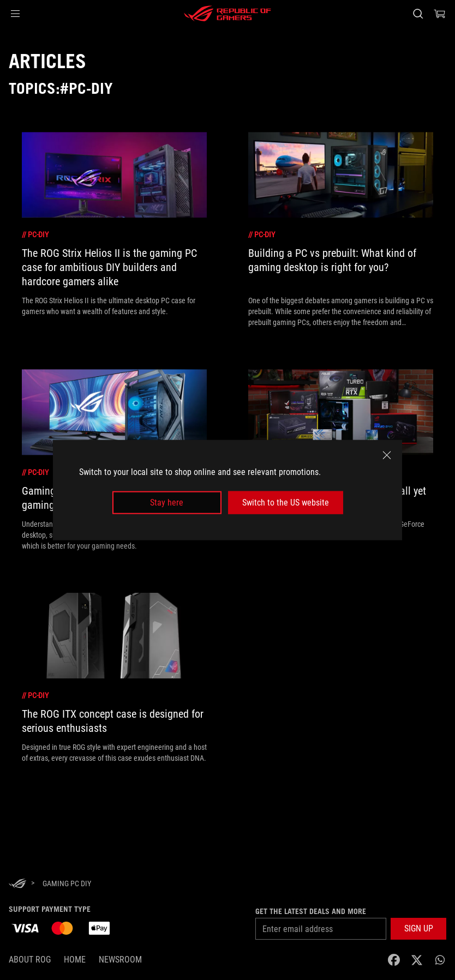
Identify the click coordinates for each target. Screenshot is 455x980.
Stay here (167, 503)
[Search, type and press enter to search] (418, 14)
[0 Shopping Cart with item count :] (440, 14)
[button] (15, 14)
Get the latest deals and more (311, 911)
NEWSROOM (120, 960)
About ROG (30, 960)
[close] (387, 455)
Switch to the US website (286, 503)
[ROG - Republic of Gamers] (228, 14)
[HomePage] (17, 884)
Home (75, 960)
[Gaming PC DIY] (67, 883)
